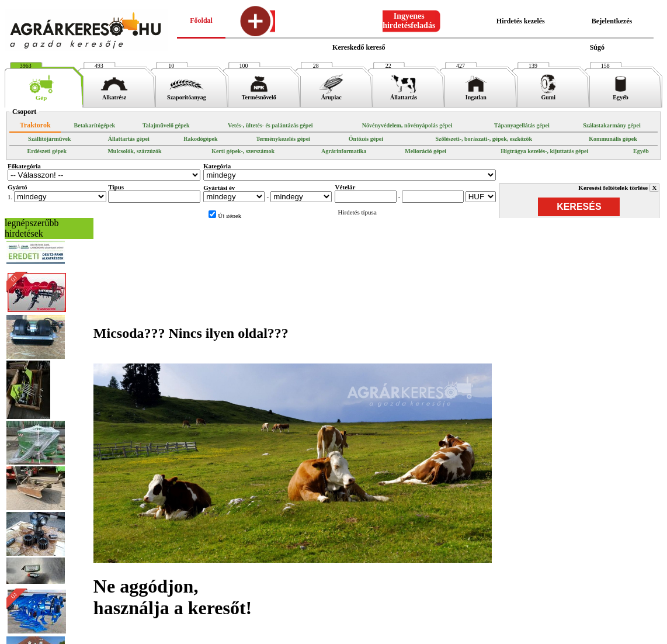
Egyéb (621, 95)
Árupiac (331, 95)
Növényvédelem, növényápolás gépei (407, 125)
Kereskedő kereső (359, 47)
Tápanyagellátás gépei (522, 125)
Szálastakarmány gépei (612, 125)
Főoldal (201, 20)
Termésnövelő (259, 95)
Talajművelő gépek (166, 125)
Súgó (597, 47)
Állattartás (404, 95)
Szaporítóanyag (187, 95)
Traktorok (35, 125)
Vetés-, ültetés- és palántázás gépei (270, 125)
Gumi (548, 95)
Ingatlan (476, 95)
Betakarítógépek (95, 125)
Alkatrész (114, 95)
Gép (41, 95)
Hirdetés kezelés (521, 21)
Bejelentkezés (612, 21)
